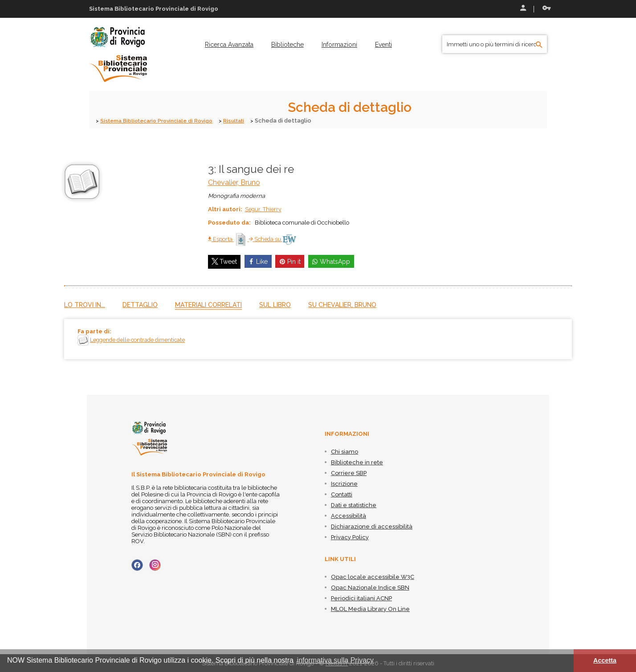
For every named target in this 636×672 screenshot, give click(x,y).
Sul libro (275, 304)
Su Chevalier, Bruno (342, 304)
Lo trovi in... (85, 304)
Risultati (245, 121)
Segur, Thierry (263, 209)
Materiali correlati (208, 304)
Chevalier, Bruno (234, 182)
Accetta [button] (605, 660)
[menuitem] (229, 45)
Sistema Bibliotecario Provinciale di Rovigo (161, 121)
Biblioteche (287, 45)
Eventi (383, 45)
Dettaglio (140, 304)
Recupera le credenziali (546, 8)
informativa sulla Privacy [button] (336, 660)
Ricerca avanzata (229, 45)
